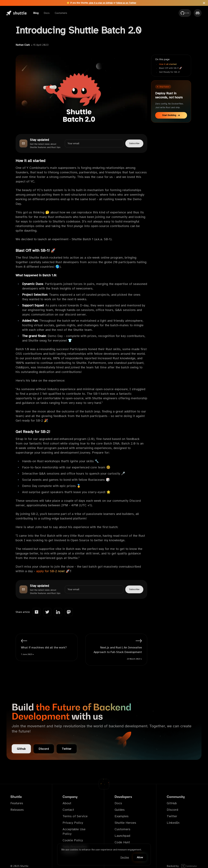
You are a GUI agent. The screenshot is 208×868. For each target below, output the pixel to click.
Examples (122, 816)
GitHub (172, 803)
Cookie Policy (73, 840)
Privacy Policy (73, 823)
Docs (47, 13)
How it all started (168, 64)
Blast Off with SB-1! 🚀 (171, 68)
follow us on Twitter (126, 3)
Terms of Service (75, 816)
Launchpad (122, 836)
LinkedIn (173, 823)
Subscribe (134, 143)
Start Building (171, 115)
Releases (17, 810)
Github (21, 749)
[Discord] (198, 13)
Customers (61, 13)
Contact (68, 810)
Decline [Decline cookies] (125, 857)
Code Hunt (122, 842)
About (67, 803)
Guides (120, 810)
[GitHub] (185, 13)
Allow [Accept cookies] (140, 857)
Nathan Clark (23, 45)
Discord (44, 749)
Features (17, 803)
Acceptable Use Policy (74, 831)
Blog (36, 13)
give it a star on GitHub (101, 3)
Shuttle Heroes (125, 823)
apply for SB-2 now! (50, 571)
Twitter (67, 749)
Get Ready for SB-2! (169, 72)
